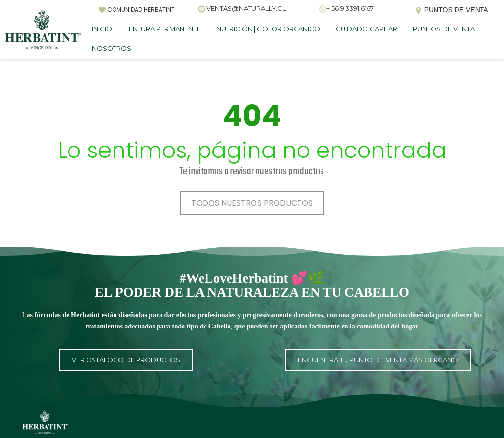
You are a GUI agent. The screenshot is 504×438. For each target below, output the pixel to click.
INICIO (102, 29)
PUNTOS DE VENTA (444, 29)
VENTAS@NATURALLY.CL (246, 8)
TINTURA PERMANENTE (164, 29)
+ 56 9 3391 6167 (350, 8)
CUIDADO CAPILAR (367, 29)
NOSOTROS (112, 48)
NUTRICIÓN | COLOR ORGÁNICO (268, 29)
